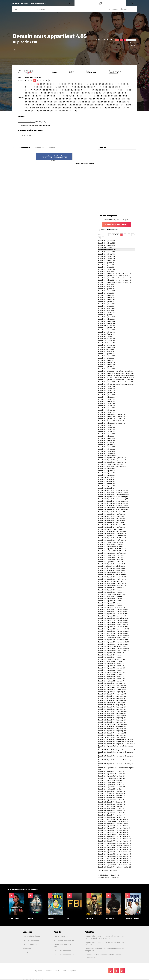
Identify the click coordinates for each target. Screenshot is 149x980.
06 (41, 84)
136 (44, 96)
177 (94, 99)
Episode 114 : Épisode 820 (107, 486)
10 (53, 84)
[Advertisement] (112, 127)
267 (113, 108)
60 (104, 87)
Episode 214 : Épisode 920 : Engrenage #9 (112, 703)
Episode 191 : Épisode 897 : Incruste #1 (111, 653)
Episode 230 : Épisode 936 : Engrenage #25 (112, 737)
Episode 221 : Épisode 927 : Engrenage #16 (112, 718)
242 (126, 105)
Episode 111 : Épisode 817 (107, 479)
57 (94, 87)
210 (113, 102)
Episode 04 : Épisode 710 (107, 247)
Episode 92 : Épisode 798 (106, 438)
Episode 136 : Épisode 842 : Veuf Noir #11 (112, 534)
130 (126, 93)
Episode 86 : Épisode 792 (106, 425)
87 (81, 90)
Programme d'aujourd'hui (64, 940)
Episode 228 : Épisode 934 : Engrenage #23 (112, 733)
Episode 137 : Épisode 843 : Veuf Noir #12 (112, 536)
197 (64, 102)
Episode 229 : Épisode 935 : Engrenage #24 (112, 735)
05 (38, 84)
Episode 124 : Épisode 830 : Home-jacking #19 (113, 508)
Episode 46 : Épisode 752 (106, 339)
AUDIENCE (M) (114, 73)
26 (103, 84)
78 (53, 90)
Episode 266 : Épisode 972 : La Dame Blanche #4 (114, 826)
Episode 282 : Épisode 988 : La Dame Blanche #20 (115, 861)
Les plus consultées (31, 940)
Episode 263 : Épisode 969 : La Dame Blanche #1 (114, 819)
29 (112, 84)
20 (84, 84)
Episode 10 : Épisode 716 (106, 261)
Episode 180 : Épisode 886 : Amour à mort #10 (114, 629)
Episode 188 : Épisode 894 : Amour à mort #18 (114, 646)
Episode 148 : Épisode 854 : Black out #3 (112, 560)
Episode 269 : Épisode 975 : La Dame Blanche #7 (114, 832)
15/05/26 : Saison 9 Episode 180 (108, 877)
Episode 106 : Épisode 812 (107, 469)
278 (48, 111)
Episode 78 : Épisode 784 (107, 408)
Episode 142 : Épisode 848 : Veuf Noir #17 (112, 547)
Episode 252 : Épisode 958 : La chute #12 (112, 796)
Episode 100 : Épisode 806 (107, 456)
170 (67, 99)
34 (128, 84)
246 (34, 108)
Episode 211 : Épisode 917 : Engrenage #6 (112, 696)
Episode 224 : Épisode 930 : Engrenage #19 (112, 724)
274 (33, 111)
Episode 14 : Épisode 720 (106, 269)
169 (63, 99)
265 (105, 108)
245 (30, 108)
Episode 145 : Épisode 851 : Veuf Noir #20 (112, 553)
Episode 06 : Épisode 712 (106, 252)
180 (105, 99)
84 (72, 90)
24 (97, 84)
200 (75, 102)
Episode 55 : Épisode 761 (106, 358)
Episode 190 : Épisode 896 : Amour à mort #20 (114, 651)
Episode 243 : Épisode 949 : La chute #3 (111, 776)
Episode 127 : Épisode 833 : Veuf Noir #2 (111, 514)
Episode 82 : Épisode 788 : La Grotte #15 (112, 417)
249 (45, 108)
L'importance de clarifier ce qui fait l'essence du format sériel (104, 956)
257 (75, 108)
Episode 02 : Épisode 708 (106, 243)
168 (60, 99)
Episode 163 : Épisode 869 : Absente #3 (111, 592)
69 (25, 90)
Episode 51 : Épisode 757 (106, 349)
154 (112, 96)
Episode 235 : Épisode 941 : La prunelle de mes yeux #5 (117, 750)
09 (50, 84)
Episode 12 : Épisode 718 (106, 265)
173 (79, 99)
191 (41, 102)
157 (123, 96)
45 (57, 87)
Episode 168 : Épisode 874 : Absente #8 (111, 603)
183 (116, 99)
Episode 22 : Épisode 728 (106, 287)
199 (71, 102)
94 (103, 90)
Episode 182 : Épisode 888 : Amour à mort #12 (113, 633)
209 (109, 102)
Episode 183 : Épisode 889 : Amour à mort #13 (113, 635)
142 (67, 96)
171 (71, 99)
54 (85, 87)
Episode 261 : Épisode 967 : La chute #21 (112, 815)
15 (69, 84)
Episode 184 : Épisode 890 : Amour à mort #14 (114, 638)
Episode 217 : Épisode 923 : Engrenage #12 (112, 709)
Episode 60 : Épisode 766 (107, 369)
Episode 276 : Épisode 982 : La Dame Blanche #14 (115, 848)
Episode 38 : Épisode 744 (107, 321)
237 (107, 105)
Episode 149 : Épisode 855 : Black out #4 (112, 562)
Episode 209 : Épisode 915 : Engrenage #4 (112, 692)
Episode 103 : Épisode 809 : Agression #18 (112, 462)
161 (33, 99)
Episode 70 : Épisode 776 (107, 391)
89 (88, 90)
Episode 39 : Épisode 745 (106, 323)
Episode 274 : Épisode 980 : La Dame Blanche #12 (115, 843)
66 (122, 87)
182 (113, 99)
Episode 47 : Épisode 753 (106, 341)
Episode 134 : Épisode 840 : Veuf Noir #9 (112, 529)
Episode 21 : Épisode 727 (106, 284)
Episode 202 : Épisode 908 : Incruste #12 (112, 677)
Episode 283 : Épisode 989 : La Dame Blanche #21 (115, 863)
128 (119, 93)
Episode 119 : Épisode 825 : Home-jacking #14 (113, 497)
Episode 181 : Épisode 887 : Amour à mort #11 (113, 631)
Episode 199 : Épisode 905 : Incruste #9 (111, 670)
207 (102, 102)
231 (85, 105)
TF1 (32, 73)
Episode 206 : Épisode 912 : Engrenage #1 (112, 685)
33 (125, 84)
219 (40, 105)
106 (37, 93)
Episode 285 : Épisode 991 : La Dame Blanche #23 (114, 867)
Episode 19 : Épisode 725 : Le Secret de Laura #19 (115, 280)
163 (41, 99)
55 (88, 87)
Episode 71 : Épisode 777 (106, 393)
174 (82, 99)
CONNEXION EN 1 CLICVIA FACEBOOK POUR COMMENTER (54, 156)
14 (66, 84)
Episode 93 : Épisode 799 (106, 440)
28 (109, 84)
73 (38, 90)
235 (99, 105)
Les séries (27, 932)
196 (60, 102)
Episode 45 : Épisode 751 (106, 336)
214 (128, 102)
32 (122, 84)
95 (106, 90)
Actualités (90, 932)
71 (32, 90)
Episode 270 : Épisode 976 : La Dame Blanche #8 (114, 835)
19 (81, 84)
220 (44, 105)
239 (114, 105)
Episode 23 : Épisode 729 (106, 289)
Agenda (57, 932)
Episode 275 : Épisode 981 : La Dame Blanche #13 (114, 845)
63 (113, 87)
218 (37, 105)
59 (101, 87)
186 (128, 99)
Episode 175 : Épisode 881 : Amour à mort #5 (113, 618)
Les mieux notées (30, 945)
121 (93, 93)
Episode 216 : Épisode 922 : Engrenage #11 (112, 707)
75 (44, 90)
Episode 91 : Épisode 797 (106, 436)
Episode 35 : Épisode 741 (106, 315)
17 (75, 84)
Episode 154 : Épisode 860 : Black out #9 (112, 573)
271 (128, 108)
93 (100, 90)
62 (110, 87)
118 (82, 93)
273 (29, 111)
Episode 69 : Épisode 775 (106, 388)
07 (44, 84)
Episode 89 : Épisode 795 (106, 432)
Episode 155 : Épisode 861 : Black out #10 (112, 575)
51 (76, 87)
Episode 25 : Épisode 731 (106, 293)
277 (45, 111)
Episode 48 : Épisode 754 (107, 343)
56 (91, 87)
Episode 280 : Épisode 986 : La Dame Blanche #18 (115, 856)
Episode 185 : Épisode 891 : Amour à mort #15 (113, 640)
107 (41, 93)
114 (67, 93)
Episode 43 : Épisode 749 (107, 332)
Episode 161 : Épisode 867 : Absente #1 (111, 588)
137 (48, 96)
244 (26, 108)
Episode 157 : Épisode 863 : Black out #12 (112, 579)
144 (74, 96)
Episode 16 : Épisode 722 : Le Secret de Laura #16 (115, 274)
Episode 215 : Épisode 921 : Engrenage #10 (112, 705)
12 (60, 84)
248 (41, 108)
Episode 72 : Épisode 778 (106, 395)
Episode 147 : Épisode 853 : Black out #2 (112, 557)
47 (63, 87)
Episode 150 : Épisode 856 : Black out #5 (112, 564)
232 (88, 105)
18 (78, 84)
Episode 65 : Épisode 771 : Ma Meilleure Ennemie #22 (116, 380)
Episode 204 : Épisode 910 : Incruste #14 (112, 681)
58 (98, 87)
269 (120, 108)
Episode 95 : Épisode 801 (106, 445)
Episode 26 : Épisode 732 (106, 295)
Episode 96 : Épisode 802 (106, 447)
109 (49, 93)
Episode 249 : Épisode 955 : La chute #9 (111, 789)
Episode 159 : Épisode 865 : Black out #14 (112, 583)
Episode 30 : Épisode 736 (106, 304)
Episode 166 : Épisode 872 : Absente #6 (111, 599)
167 (56, 99)
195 (56, 102)
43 (50, 87)
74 (41, 90)
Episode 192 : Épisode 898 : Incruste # (111, 655)
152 (105, 96)
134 (37, 96)
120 (89, 93)
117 (78, 93)
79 (56, 90)
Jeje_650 (78, 3)
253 (60, 108)
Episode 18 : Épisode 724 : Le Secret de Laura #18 (115, 278)
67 (126, 87)
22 (91, 84)
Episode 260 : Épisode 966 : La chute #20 (112, 813)
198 (68, 102)
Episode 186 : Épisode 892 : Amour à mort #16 (113, 642)
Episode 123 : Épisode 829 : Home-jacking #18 (113, 505)
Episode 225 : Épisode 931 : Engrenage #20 (112, 727)
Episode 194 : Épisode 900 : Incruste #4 (111, 659)
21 (88, 84)
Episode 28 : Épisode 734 (106, 300)
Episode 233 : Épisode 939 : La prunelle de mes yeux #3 (117, 744)
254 (64, 108)
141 (63, 96)
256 (71, 108)
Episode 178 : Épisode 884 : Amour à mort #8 (113, 625)
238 (111, 105)
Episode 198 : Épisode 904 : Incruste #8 (111, 668)
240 (118, 105)
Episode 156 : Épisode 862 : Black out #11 (112, 577)
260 (86, 108)
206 (98, 102)
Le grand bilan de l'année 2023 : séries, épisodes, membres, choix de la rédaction (105, 937)
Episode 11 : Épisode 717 (106, 263)
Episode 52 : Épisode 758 (106, 352)
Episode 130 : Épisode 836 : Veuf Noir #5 (112, 521)
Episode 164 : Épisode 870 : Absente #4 (111, 594)
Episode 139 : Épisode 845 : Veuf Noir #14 (112, 540)
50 (73, 87)
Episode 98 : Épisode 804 (107, 451)
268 (116, 108)
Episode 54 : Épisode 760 (107, 356)
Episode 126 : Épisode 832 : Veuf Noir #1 (111, 512)
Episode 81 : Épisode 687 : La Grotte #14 (112, 414)
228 (74, 105)
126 (111, 93)
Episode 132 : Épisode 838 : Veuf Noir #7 (112, 525)
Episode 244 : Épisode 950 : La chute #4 (111, 778)
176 (90, 99)
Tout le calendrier (61, 936)
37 (32, 87)
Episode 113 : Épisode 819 (107, 484)
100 (122, 90)
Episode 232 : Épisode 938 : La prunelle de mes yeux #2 (117, 742)
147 (86, 96)
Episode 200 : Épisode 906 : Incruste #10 (112, 672)
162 (37, 99)
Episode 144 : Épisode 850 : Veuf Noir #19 (112, 551)
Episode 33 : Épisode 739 (106, 310)
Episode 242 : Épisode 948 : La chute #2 (111, 774)
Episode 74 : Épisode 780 (107, 399)
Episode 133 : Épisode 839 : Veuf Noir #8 (112, 527)
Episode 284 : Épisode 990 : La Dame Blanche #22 (115, 865)
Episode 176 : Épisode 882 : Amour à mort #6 (113, 620)
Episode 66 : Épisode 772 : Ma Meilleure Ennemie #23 (116, 382)
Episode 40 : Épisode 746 (107, 326)
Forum (25, 953)
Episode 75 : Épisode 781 (106, 401)
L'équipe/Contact (52, 971)
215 (26, 105)
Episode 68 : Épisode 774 (107, 386)
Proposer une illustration (26, 122)
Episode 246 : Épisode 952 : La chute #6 (111, 783)
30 (116, 84)
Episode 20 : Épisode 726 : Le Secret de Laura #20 (115, 282)
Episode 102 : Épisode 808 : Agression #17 (112, 460)
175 (86, 99)
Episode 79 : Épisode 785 (106, 410)
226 (66, 105)
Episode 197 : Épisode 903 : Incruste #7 (111, 666)
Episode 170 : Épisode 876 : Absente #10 (112, 607)
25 (100, 84)
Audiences (27, 949)
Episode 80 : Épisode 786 (107, 412)
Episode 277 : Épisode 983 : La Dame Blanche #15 (115, 850)
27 (106, 84)
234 (96, 105)
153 (109, 96)
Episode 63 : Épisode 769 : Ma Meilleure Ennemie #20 (116, 375)
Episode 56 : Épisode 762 (106, 360)
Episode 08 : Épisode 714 (107, 256)
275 (37, 111)
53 (82, 87)
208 (105, 102)
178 (98, 99)
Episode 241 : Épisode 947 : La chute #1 (111, 772)
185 (124, 99)
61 (107, 87)
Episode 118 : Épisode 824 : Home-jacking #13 (113, 495)
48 (66, 87)
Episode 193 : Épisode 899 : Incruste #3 (111, 657)
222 (51, 105)
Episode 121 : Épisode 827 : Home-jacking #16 (113, 501)
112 (60, 93)
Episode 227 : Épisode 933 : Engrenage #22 (112, 731)
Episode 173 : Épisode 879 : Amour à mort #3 (113, 614)
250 (49, 108)
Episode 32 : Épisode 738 (106, 308)
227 (70, 105)
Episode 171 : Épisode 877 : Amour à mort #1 (113, 609)
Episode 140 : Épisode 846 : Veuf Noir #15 (112, 542)
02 (29, 84)
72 (35, 90)
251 (53, 108)
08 (47, 84)
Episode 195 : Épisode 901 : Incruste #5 (111, 662)
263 (97, 108)
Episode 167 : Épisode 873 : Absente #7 (111, 601)
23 (94, 84)
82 (66, 90)
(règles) (133, 46)
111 (56, 93)
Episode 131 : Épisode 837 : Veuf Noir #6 (112, 523)
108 (45, 93)
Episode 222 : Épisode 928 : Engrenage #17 (112, 720)
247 (38, 108)
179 (101, 99)
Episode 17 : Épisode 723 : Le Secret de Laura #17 (115, 276)
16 (72, 84)
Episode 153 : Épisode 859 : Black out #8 (112, 570)
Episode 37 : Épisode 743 (106, 319)
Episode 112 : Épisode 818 (107, 482)
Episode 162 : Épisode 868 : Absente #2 (111, 590)
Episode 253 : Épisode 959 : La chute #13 (112, 798)
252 (56, 108)
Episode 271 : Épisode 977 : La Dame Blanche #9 (114, 837)
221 (48, 105)
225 (63, 105)
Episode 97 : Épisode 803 (106, 449)
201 (79, 102)
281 (60, 111)
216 (29, 105)
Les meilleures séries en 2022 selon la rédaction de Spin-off (104, 950)
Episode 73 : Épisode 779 (106, 397)
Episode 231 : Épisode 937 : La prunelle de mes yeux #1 (117, 740)
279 (52, 111)
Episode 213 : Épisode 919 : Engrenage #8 (112, 701)
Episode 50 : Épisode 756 (106, 347)
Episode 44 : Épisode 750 (107, 334)
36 (29, 87)
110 (52, 93)
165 (48, 99)
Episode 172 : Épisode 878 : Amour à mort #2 (113, 612)
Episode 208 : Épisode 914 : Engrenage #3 (112, 690)
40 (41, 87)
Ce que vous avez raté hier (63, 946)
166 (52, 99)
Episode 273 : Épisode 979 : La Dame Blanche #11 (115, 841)
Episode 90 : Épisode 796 (107, 434)
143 (70, 96)
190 (37, 102)
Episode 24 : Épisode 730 (106, 291)
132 (29, 96)
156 (120, 96)
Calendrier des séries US (64, 951)
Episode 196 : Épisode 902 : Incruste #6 (111, 664)
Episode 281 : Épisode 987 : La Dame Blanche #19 (115, 858)
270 (124, 108)
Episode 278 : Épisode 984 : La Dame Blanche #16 (115, 852)
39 (38, 87)
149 (94, 96)
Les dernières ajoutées (32, 936)
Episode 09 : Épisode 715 (106, 258)
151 (101, 96)
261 (90, 108)
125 (108, 93)
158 (127, 96)
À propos (38, 971)
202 (83, 102)
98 (116, 90)
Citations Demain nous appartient (117, 225)
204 (90, 102)
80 (59, 90)
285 (75, 111)
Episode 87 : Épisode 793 (106, 427)
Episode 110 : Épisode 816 (107, 477)
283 (67, 111)
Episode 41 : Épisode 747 (106, 328)
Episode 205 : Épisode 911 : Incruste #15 (112, 683)
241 (122, 105)
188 (30, 102)
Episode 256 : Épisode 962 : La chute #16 (112, 804)
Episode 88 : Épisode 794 (107, 430)
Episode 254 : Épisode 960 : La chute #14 (112, 800)
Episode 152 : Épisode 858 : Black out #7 (112, 568)
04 (35, 84)
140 (59, 96)
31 (119, 84)
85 (75, 90)
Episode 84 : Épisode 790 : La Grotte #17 (112, 421)
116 (74, 93)
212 (120, 102)
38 (35, 87)
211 (117, 102)
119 (86, 93)
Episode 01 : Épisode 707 (106, 241)
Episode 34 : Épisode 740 (107, 313)
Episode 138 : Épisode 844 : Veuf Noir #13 (112, 538)
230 (81, 105)
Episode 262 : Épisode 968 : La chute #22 (112, 817)
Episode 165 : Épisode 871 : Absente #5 (111, 596)
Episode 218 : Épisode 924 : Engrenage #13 (112, 711)
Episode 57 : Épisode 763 (106, 362)
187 (26, 102)
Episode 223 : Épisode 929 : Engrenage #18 (112, 722)
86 (78, 90)
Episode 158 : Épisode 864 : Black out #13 (112, 581)
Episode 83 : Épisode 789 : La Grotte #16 (112, 419)
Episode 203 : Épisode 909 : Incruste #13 (112, 679)
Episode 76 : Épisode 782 (106, 404)
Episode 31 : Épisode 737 (106, 306)
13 (63, 84)
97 (112, 90)
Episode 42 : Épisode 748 (107, 330)
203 (86, 102)
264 (101, 108)
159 (26, 99)
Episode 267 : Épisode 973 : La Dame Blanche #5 (114, 828)
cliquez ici (55, 161)
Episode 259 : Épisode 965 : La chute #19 (112, 811)
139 (55, 96)
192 (45, 102)
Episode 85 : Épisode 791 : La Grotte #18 (112, 423)
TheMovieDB (39, 979)
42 (47, 87)
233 (92, 105)
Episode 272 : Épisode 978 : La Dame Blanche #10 (115, 839)
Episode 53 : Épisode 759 (106, 354)
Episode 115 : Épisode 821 (107, 488)
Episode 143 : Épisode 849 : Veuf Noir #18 (112, 549)
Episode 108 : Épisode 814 (107, 473)
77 (50, 90)
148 (90, 96)
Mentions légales (69, 971)
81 (63, 90)
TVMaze (32, 979)
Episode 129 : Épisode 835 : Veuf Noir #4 (112, 518)
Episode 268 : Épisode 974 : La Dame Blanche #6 (114, 830)
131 (26, 96)
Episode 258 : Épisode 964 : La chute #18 (112, 809)
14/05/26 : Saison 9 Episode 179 (108, 875)
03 (32, 84)
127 (115, 93)
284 (71, 111)
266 (109, 108)
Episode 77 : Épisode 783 (106, 406)
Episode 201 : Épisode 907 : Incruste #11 (112, 675)
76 (47, 90)
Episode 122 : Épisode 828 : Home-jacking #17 (113, 503)
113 (63, 93)
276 (41, 111)
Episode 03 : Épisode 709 (106, 245)
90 (91, 90)
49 (69, 87)
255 (68, 108)
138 (51, 96)
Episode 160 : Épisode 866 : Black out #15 (112, 586)
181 (109, 99)
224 (59, 105)
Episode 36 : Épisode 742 (106, 317)
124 (104, 93)
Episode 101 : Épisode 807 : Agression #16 (112, 458)
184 (120, 99)
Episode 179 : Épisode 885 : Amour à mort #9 (113, 627)
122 (97, 93)
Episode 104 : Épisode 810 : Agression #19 (112, 464)
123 (100, 93)
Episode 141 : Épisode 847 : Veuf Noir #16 (112, 544)
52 (79, 87)
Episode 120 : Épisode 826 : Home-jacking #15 (113, 499)
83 (69, 90)
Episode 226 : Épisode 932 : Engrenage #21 (112, 729)
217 (33, 105)
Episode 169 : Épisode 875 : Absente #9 (111, 605)
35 (25, 87)
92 (97, 90)
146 (82, 96)
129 (123, 93)
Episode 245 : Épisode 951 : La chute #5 (111, 780)
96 (109, 90)
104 (29, 93)
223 (55, 105)
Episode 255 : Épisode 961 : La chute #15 (111, 802)
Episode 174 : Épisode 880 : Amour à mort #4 (113, 616)
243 (130, 105)
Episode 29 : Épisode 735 (106, 302)
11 (56, 84)
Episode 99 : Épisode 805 (106, 453)
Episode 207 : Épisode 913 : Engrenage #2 (112, 688)
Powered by (24, 136)
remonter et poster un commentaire (85, 163)
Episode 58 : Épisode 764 (107, 365)
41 (44, 87)
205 (94, 102)
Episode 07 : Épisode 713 (106, 254)
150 (98, 96)
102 (130, 90)
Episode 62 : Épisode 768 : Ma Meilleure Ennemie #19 (116, 373)
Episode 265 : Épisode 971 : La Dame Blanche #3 (114, 824)
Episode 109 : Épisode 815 (107, 475)
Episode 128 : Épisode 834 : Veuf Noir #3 (112, 516)
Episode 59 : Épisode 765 (106, 367)
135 (40, 96)
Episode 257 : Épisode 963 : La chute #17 (112, 806)
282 (64, 111)
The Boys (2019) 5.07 (97, 3)
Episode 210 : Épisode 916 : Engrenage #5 (112, 694)
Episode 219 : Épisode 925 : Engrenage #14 (112, 714)
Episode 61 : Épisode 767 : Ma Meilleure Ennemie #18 (116, 371)
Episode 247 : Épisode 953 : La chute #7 (111, 785)
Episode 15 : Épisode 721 (106, 271)
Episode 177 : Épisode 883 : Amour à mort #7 (113, 622)
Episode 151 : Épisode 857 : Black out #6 (112, 566)
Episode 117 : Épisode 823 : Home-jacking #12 (113, 492)
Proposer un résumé (25, 125)
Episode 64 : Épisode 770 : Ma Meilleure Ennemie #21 (116, 378)
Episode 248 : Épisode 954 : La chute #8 (111, 787)
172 (75, 99)
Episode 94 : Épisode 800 (107, 443)
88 (84, 90)
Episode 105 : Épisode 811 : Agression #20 (112, 466)
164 (44, 99)
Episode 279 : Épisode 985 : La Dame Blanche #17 (115, 854)
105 (33, 93)
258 (79, 108)
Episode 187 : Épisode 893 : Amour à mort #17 (113, 644)
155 (116, 96)
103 (26, 93)
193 (48, 102)
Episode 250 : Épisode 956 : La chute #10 (112, 791)
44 (53, 87)
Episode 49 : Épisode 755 (106, 345)
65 (119, 87)
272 (26, 111)
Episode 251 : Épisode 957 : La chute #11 (111, 793)
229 (77, 105)
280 (56, 111)
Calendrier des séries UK (64, 955)
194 (52, 102)
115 (71, 93)
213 (124, 102)
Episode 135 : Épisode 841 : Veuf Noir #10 (112, 531)
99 (119, 90)
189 (33, 102)
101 (126, 90)
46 (60, 87)
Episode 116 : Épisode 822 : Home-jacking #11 (113, 490)
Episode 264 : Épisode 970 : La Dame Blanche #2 (114, 822)
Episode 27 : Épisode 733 (106, 297)
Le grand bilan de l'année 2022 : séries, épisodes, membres (105, 943)
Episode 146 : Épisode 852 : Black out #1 (112, 555)
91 (94, 90)
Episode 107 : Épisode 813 (107, 471)
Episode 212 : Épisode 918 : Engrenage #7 (112, 698)
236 (103, 105)
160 (29, 99)
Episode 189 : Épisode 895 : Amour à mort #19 (113, 649)
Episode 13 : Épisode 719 (106, 267)
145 (78, 96)
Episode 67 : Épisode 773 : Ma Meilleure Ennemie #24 (116, 384)
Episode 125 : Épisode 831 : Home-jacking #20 (113, 510)
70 (28, 90)
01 (25, 84)
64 (116, 87)
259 (82, 108)
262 (94, 108)
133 (33, 96)
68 (129, 87)
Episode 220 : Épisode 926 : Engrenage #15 (112, 716)
